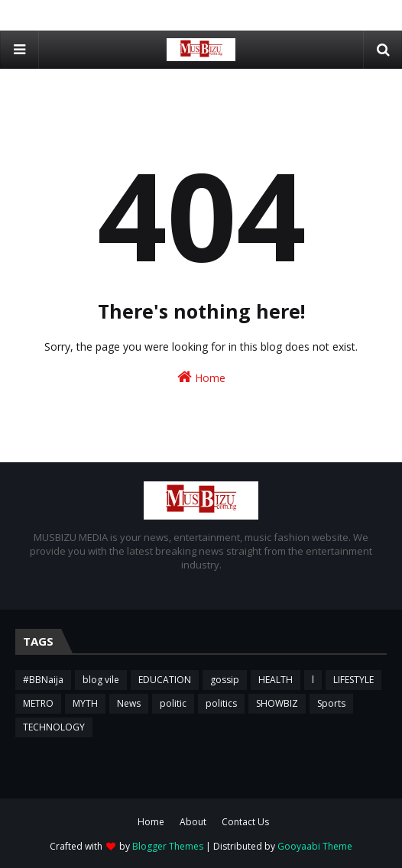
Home (201, 377)
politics (221, 703)
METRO (38, 703)
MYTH (85, 703)
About (193, 822)
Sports (331, 703)
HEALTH (276, 680)
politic (173, 703)
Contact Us (245, 822)
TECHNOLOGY (54, 727)
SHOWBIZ (277, 703)
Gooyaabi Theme (315, 846)
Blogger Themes (168, 846)
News (129, 703)
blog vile (101, 680)
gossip (225, 680)
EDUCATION (165, 680)
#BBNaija (43, 680)
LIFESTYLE (353, 680)
